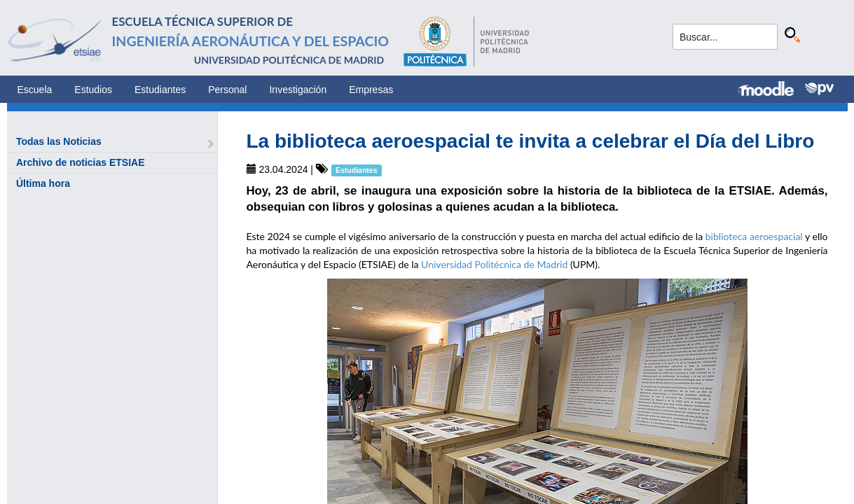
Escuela (35, 90)
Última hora (43, 183)
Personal (227, 90)
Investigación (298, 90)
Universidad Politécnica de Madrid (494, 264)
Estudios (93, 90)
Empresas (371, 90)
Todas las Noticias (59, 141)
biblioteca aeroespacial (754, 236)
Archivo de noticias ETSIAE (81, 162)
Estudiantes (160, 90)
